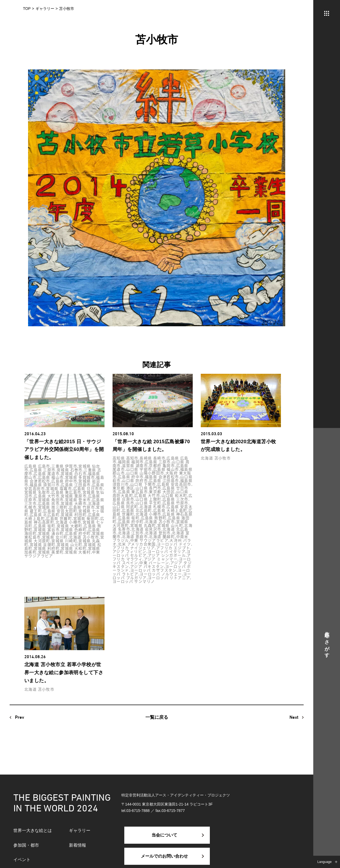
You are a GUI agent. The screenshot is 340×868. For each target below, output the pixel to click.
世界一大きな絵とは (33, 830)
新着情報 (78, 845)
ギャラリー (80, 830)
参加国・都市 (26, 845)
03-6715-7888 (138, 811)
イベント (22, 860)
